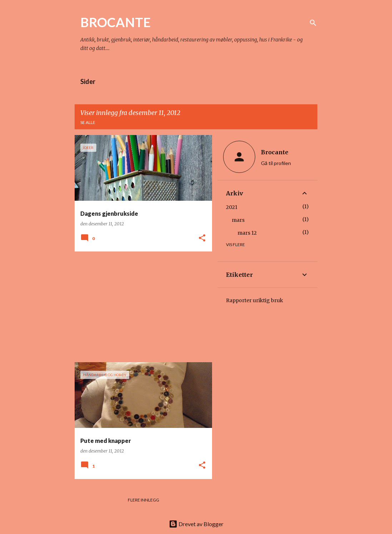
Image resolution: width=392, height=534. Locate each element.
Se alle (88, 122)
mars (238, 220)
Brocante (275, 152)
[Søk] (313, 23)
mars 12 (247, 233)
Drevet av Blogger (196, 524)
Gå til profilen (276, 163)
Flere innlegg (144, 500)
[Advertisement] (141, 307)
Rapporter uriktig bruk (255, 300)
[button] (202, 238)
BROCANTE (115, 22)
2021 (232, 207)
